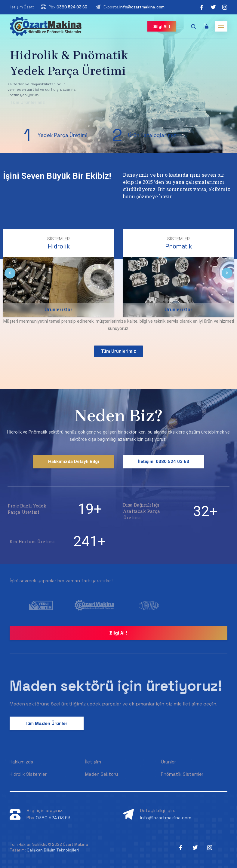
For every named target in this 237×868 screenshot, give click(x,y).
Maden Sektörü (102, 774)
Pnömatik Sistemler (182, 774)
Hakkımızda (22, 762)
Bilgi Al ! (162, 26)
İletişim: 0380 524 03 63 (164, 461)
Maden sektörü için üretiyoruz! (116, 686)
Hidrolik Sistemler (28, 774)
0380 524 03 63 (72, 7)
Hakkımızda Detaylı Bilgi (74, 461)
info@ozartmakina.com (142, 7)
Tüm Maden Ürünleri (47, 723)
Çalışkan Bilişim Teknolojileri (53, 850)
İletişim (93, 762)
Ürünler (168, 762)
